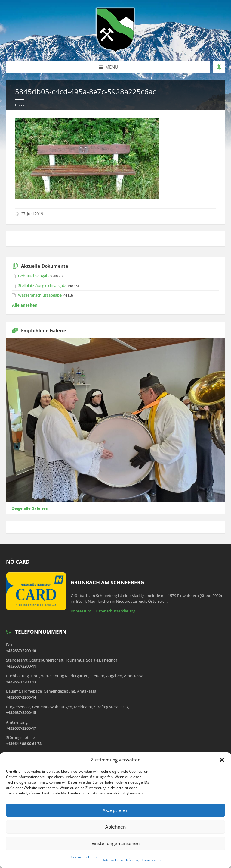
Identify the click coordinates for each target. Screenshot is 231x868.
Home (20, 105)
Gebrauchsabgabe (34, 276)
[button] (222, 760)
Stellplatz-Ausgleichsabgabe (43, 285)
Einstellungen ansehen (115, 843)
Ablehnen (115, 827)
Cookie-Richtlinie (85, 857)
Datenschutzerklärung (120, 860)
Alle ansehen (25, 305)
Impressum (151, 860)
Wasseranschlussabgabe (40, 295)
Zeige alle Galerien (30, 508)
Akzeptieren (115, 810)
